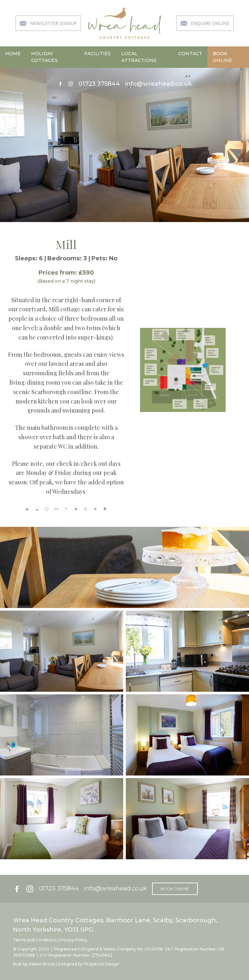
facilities (98, 54)
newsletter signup (48, 23)
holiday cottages (44, 57)
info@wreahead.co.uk (158, 84)
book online (222, 57)
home (13, 54)
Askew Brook (42, 964)
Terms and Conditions (35, 940)
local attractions (139, 57)
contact (190, 54)
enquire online (205, 23)
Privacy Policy (73, 940)
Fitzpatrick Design (101, 964)
